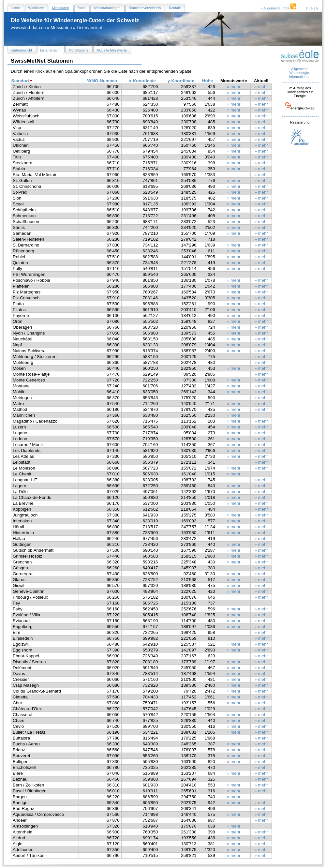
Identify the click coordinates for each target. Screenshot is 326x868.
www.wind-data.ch (28, 28)
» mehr (234, 87)
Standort (20, 81)
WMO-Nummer (103, 81)
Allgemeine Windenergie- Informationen (300, 73)
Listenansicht (89, 28)
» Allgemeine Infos (279, 8)
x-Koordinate (142, 81)
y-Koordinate (181, 81)
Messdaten (61, 28)
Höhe (207, 81)
